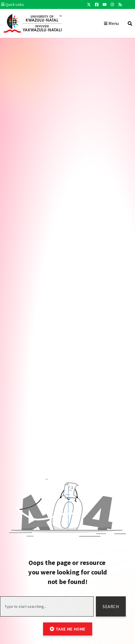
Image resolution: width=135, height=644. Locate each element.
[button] (37, 4)
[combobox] (47, 606)
